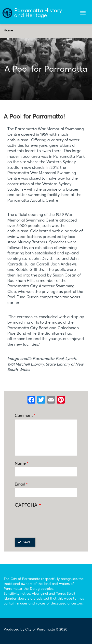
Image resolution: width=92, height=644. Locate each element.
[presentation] (52, 523)
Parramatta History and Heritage (38, 13)
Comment (24, 415)
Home (8, 30)
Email (20, 484)
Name (20, 463)
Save (25, 542)
